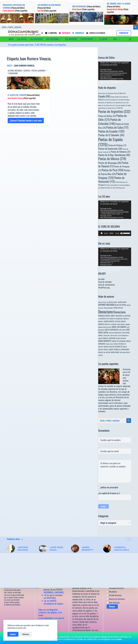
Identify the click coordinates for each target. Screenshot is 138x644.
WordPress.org (104, 287)
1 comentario (13, 73)
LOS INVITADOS (71, 39)
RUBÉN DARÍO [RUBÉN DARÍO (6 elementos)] (115, 352)
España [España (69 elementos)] (104, 96)
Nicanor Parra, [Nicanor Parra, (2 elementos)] (112, 108)
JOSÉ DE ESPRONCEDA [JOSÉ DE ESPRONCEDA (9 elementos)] (112, 330)
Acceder (101, 279)
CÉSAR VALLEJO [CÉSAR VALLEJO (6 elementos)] (118, 308)
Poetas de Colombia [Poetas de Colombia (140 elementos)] (109, 121)
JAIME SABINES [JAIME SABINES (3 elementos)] (121, 324)
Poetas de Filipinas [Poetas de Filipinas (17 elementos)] (117, 145)
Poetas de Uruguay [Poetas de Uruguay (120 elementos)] (112, 176)
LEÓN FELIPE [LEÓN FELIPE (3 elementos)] (106, 335)
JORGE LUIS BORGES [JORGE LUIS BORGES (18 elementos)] (119, 327)
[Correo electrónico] (96, 33)
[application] (115, 71)
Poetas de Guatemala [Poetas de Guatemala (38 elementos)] (110, 149)
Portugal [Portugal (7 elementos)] (102, 185)
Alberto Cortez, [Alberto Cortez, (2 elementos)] (103, 93)
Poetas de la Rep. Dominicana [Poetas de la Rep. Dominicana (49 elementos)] (114, 155)
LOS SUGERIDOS (54, 39)
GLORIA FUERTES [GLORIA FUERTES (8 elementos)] (109, 321)
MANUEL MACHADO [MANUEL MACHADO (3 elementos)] (121, 338)
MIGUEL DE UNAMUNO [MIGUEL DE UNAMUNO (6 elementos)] (119, 341)
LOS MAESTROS (36, 39)
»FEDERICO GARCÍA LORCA (121, 549)
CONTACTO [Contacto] (124, 33)
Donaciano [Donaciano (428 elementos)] (119, 312)
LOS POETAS (22, 39)
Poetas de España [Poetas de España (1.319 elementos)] (110, 142)
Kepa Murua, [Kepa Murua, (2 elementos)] (111, 102)
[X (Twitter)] (51, 33)
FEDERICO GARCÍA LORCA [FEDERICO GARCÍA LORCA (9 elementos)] (107, 316)
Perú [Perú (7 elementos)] (120, 108)
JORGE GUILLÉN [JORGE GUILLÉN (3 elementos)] (107, 327)
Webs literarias (113, 603)
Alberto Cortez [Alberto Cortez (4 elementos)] (102, 302)
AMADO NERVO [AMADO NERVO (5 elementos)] (122, 302)
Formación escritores (115, 588)
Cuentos (27, 71)
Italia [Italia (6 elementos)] (101, 100)
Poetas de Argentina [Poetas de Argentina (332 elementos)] (114, 111)
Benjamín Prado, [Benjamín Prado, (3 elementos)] (114, 93)
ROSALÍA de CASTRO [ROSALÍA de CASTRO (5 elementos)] (104, 352)
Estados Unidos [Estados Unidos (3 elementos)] (116, 97)
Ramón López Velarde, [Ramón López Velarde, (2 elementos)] (113, 185)
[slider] (111, 233)
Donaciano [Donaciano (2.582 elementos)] (106, 312)
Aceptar (13, 634)
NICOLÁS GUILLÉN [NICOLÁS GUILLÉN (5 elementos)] (109, 347)
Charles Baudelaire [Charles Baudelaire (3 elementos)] (108, 308)
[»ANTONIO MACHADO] (11, 549)
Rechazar (26, 634)
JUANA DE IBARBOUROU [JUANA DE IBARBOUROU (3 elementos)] (115, 333)
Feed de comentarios (106, 285)
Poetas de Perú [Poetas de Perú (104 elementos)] (113, 170)
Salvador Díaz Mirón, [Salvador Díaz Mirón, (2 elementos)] (106, 188)
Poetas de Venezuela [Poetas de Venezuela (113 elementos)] (111, 180)
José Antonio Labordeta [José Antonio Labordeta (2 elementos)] (111, 100)
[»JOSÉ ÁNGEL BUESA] (43, 549)
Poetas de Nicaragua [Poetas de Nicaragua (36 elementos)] (110, 163)
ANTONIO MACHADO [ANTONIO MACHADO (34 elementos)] (106, 305)
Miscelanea (112, 592)
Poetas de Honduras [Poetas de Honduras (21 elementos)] (121, 152)
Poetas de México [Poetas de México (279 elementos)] (112, 159)
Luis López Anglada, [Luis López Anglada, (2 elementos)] (121, 105)
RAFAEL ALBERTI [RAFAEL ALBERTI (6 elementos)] (108, 349)
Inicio (9, 66)
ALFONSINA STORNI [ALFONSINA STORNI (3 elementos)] (112, 302)
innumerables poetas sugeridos (115, 409)
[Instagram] (65, 33)
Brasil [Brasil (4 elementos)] (123, 93)
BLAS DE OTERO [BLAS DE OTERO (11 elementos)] (121, 305)
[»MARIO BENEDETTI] (75, 549)
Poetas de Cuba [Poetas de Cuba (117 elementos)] (117, 127)
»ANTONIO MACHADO (23, 549)
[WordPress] (78, 33)
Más (117, 39)
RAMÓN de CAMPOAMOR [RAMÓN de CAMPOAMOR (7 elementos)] (121, 349)
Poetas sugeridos (38, 71)
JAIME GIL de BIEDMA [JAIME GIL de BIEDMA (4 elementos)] (111, 324)
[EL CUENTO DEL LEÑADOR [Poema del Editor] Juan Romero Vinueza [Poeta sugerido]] (29, 83)
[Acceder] (130, 39)
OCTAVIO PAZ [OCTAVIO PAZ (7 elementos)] (119, 347)
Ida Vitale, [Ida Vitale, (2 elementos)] (125, 97)
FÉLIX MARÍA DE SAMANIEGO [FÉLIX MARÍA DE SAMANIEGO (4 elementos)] (115, 319)
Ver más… (95, 630)
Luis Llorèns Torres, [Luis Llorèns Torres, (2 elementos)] (109, 105)
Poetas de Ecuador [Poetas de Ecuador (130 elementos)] (111, 131)
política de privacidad (109, 487)
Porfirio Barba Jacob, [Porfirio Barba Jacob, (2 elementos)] (121, 182)
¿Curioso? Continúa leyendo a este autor (26, 121)
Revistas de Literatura (116, 599)
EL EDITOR (105, 39)
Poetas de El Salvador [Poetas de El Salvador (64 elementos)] (111, 135)
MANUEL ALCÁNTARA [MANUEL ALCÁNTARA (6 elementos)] (109, 338)
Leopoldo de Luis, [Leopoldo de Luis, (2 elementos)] (120, 102)
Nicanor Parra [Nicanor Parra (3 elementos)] (109, 344)
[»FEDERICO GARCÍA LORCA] (107, 549)
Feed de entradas (105, 282)
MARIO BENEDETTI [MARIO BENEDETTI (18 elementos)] (105, 341)
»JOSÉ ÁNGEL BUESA (57, 549)
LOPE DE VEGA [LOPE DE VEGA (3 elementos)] (114, 335)
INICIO (11, 39)
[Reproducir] (102, 233)
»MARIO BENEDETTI (87, 549)
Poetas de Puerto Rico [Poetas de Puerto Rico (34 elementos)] (114, 172)
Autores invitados (15, 71)
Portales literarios (114, 595)
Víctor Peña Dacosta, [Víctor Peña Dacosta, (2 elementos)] (119, 188)
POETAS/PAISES (89, 39)
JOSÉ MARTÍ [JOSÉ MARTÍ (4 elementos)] (122, 330)
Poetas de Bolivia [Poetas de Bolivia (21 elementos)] (107, 116)
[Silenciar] (122, 233)
